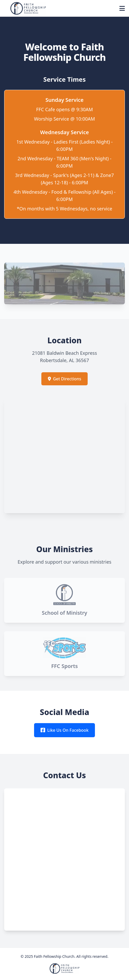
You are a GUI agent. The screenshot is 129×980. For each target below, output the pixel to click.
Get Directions (65, 379)
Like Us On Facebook (65, 730)
